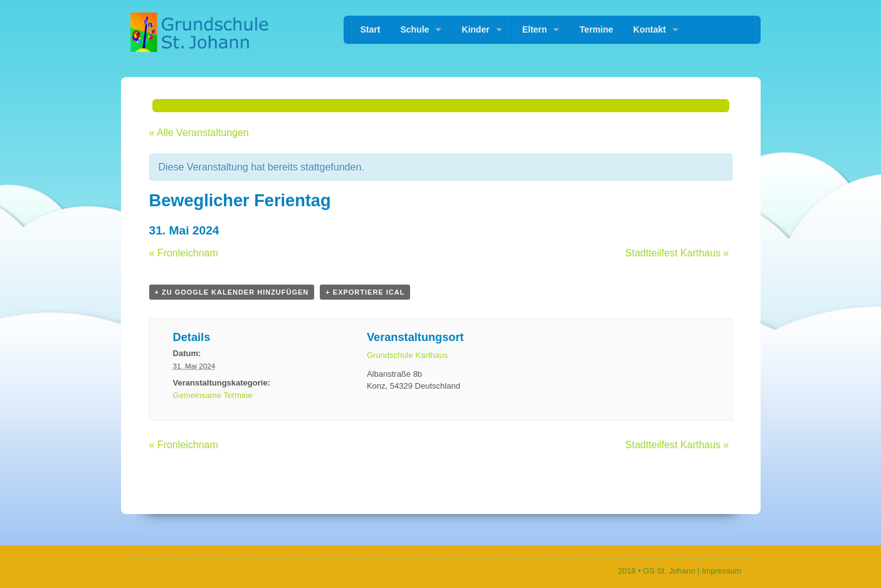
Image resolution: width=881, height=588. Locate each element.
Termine (596, 29)
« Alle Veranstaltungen (199, 133)
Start (371, 29)
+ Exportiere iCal (365, 292)
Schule (414, 29)
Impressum (721, 571)
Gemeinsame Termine (213, 395)
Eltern (535, 29)
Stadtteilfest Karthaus (677, 253)
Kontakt (650, 29)
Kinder (475, 29)
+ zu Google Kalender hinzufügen (232, 292)
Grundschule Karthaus (407, 355)
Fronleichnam (184, 253)
